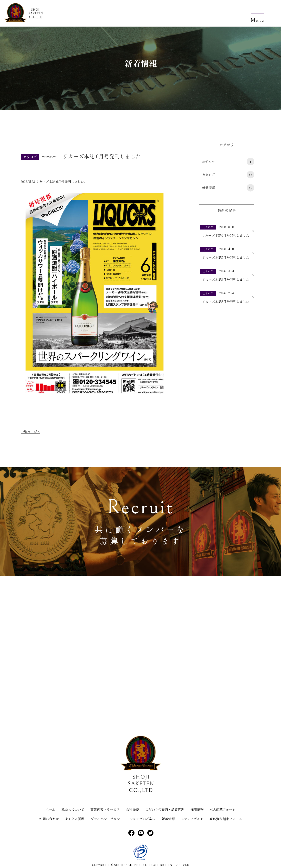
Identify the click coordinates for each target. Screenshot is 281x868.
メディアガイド (192, 819)
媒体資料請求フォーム (226, 819)
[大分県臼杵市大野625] (140, 658)
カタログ (228, 175)
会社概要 (132, 809)
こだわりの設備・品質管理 (165, 809)
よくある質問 (75, 819)
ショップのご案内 (142, 819)
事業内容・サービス (105, 809)
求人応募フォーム (223, 809)
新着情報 (228, 188)
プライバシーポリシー (107, 819)
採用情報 (197, 809)
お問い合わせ (49, 819)
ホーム (50, 809)
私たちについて (73, 809)
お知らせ (228, 162)
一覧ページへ (30, 432)
